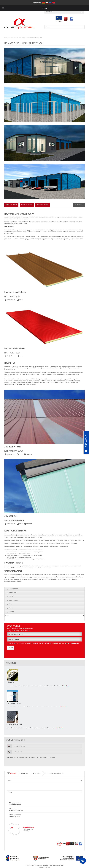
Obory (11, 604)
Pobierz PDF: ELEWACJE (27, 205)
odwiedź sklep (65, 686)
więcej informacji (10, 300)
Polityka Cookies (48, 865)
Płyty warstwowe (14, 589)
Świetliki (11, 596)
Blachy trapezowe (14, 600)
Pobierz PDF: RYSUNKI (11, 205)
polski (47, 3)
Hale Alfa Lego (22, 38)
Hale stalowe (15, 38)
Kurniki (11, 608)
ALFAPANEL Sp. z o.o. (29, 827)
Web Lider (48, 867)
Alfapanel (13, 773)
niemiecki (44, 3)
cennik (20, 300)
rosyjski (50, 3)
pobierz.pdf (28, 454)
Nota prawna (39, 865)
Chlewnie (11, 612)
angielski (53, 3)
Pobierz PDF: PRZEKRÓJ (43, 205)
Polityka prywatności (58, 865)
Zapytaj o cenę (79, 205)
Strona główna (8, 38)
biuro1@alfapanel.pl (19, 746)
